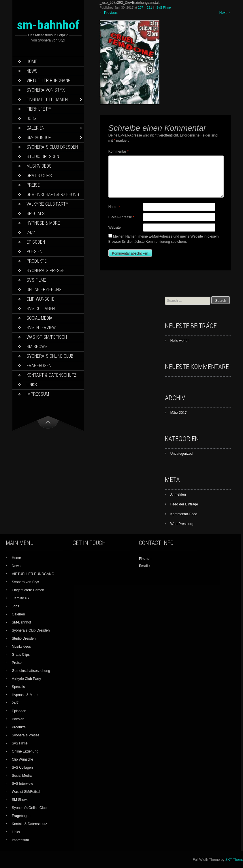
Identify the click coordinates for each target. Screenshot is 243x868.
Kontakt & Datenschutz (51, 375)
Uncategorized (181, 454)
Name (114, 207)
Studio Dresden (43, 157)
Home (32, 61)
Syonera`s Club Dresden (52, 147)
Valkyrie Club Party (47, 204)
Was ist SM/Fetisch (47, 337)
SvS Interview (41, 328)
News (32, 71)
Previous (109, 13)
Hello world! (179, 341)
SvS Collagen (41, 309)
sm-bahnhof (48, 25)
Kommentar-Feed (184, 514)
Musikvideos (39, 166)
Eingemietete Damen (47, 100)
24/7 (31, 233)
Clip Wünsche (40, 299)
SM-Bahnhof (39, 138)
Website (115, 228)
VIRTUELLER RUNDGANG (49, 80)
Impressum (38, 394)
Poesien (34, 252)
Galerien (35, 128)
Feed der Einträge (184, 504)
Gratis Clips (39, 176)
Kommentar (118, 151)
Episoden (36, 242)
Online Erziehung (44, 290)
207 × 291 (145, 7)
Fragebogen (39, 366)
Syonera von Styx (46, 90)
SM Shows (37, 347)
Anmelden (178, 494)
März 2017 (179, 413)
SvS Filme (36, 280)
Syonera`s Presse (46, 271)
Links (32, 385)
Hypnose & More (43, 223)
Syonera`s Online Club (50, 356)
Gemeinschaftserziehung (53, 195)
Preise (33, 185)
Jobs (31, 119)
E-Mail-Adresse (121, 217)
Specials (36, 214)
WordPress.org (182, 524)
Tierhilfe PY (39, 109)
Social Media (39, 318)
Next (225, 13)
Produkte (37, 261)
